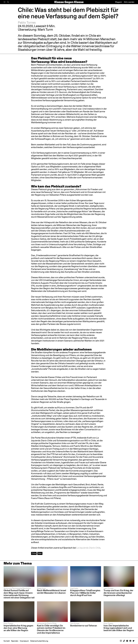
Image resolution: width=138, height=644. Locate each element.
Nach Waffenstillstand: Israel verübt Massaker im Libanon (51, 592)
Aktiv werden (129, 2)
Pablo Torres (27, 22)
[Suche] (8, 2)
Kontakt (7, 641)
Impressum (24, 641)
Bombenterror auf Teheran (84, 626)
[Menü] (4, 2)
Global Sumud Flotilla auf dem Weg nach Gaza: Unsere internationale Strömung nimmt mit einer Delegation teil (19, 594)
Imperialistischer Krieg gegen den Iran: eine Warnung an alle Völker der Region (18, 628)
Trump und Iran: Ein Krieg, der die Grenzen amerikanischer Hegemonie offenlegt (118, 593)
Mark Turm (45, 29)
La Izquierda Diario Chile (88, 548)
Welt (40, 553)
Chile (34, 553)
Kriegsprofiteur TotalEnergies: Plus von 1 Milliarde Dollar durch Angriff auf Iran (85, 593)
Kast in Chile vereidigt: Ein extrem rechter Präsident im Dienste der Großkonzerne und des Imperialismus (51, 629)
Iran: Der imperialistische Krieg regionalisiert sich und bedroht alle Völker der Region (119, 628)
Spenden (15, 641)
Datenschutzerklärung (39, 641)
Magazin (119, 2)
